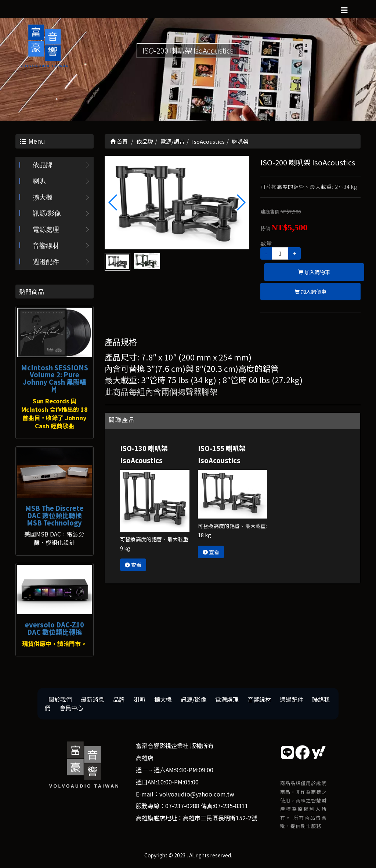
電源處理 (46, 230)
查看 (133, 565)
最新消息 (93, 699)
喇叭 (39, 181)
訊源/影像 (47, 213)
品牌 (119, 699)
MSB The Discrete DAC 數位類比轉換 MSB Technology (54, 515)
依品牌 (43, 165)
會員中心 (71, 708)
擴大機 (43, 197)
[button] (241, 202)
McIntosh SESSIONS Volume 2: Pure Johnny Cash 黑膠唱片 (55, 378)
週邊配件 (46, 262)
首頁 (119, 141)
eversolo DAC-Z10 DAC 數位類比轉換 (55, 628)
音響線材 (46, 246)
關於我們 (60, 699)
